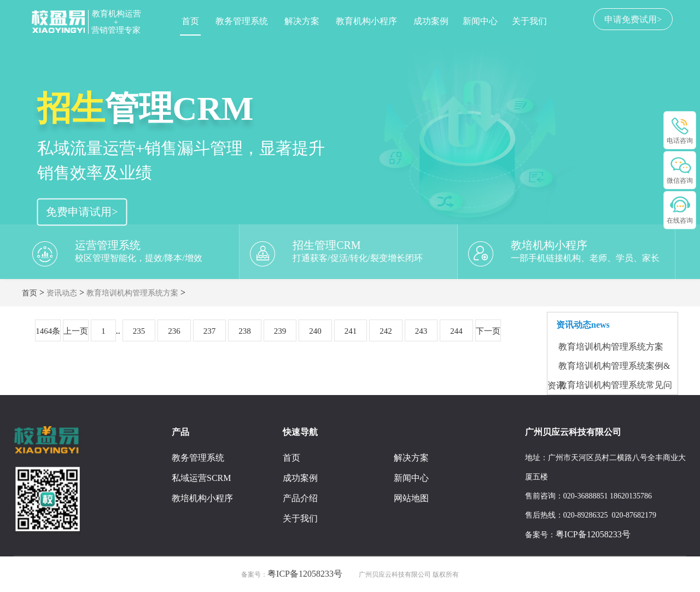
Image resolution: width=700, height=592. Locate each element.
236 (174, 331)
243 (421, 331)
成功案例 (431, 21)
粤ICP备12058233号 (593, 534)
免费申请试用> (82, 212)
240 (315, 331)
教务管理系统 (242, 21)
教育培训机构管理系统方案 (132, 293)
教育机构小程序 (366, 21)
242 (386, 331)
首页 (190, 21)
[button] (21, 140)
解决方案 (302, 21)
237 (210, 331)
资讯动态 (62, 293)
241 (351, 331)
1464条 (48, 331)
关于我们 (529, 21)
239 (280, 331)
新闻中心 (480, 21)
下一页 (488, 331)
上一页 (76, 331)
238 (245, 331)
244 (456, 331)
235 (139, 331)
